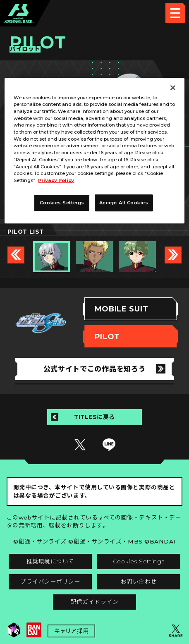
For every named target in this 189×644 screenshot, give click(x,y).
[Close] (173, 88)
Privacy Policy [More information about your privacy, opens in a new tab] (56, 180)
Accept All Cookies (124, 203)
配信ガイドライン (94, 602)
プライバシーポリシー (50, 582)
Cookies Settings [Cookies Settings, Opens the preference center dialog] (62, 203)
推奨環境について (50, 561)
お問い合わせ (139, 582)
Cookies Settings (139, 561)
